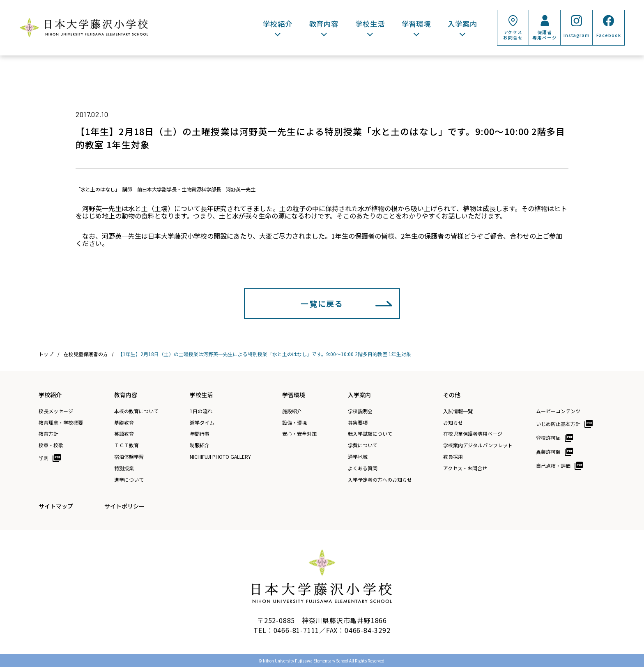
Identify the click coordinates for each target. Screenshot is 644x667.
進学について (129, 480)
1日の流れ (201, 411)
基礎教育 (124, 423)
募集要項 (358, 423)
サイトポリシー (124, 506)
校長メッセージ (56, 411)
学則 (44, 458)
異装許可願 (548, 452)
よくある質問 (363, 468)
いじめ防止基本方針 (558, 424)
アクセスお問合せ (513, 35)
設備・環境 (294, 423)
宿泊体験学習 (129, 457)
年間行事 (200, 434)
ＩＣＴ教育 (126, 445)
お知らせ (453, 423)
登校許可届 (548, 438)
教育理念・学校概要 (61, 423)
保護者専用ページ (544, 35)
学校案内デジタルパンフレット (478, 445)
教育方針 (48, 434)
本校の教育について (136, 411)
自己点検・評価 (553, 466)
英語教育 (124, 434)
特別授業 (124, 468)
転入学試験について (370, 434)
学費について (363, 445)
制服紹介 (200, 445)
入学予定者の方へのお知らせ (380, 480)
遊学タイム (202, 423)
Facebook (609, 35)
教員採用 (453, 457)
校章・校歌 (51, 445)
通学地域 (358, 457)
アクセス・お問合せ (465, 468)
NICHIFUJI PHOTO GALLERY (220, 457)
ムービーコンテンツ (558, 411)
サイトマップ (56, 506)
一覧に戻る (322, 303)
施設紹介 (292, 411)
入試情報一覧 (458, 411)
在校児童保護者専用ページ (473, 434)
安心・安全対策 (299, 434)
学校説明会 (360, 411)
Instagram (577, 35)
